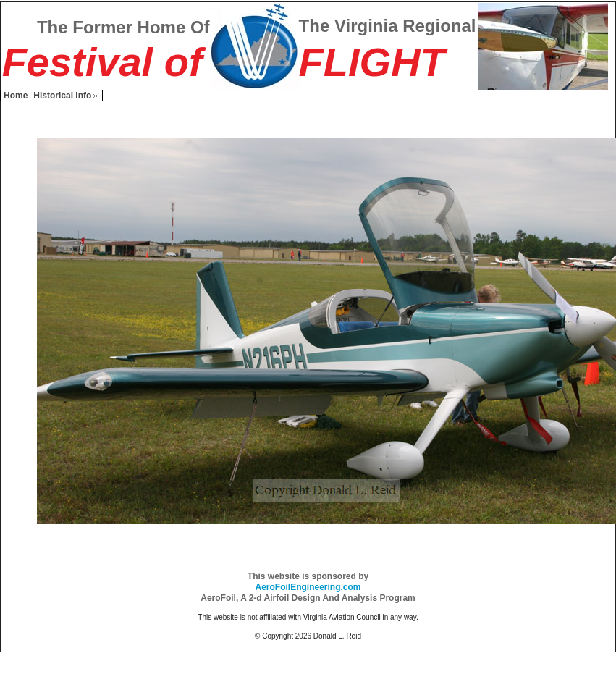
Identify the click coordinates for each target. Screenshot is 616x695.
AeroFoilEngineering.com (308, 587)
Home (16, 96)
